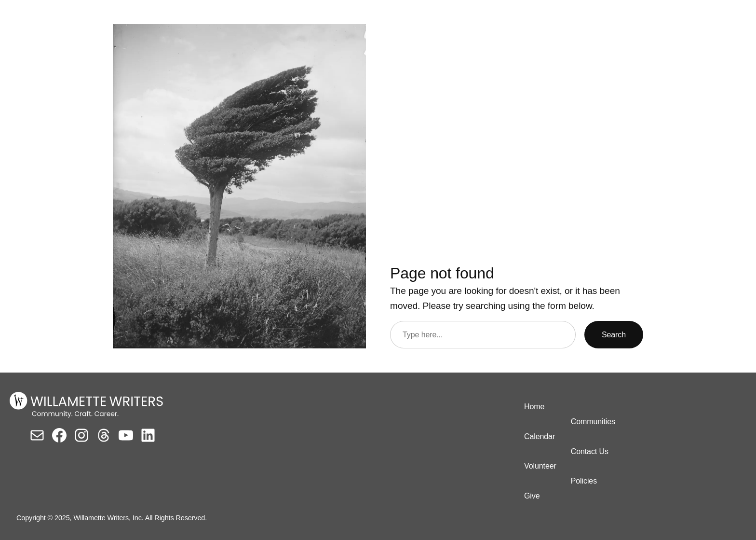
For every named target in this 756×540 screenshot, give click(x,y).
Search (614, 335)
